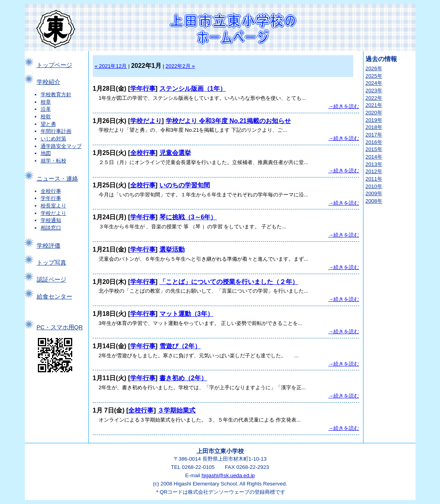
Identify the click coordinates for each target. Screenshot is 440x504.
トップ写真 (51, 263)
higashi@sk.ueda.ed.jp (228, 475)
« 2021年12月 (111, 66)
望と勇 (48, 124)
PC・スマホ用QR (60, 327)
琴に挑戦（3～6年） (188, 217)
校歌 (46, 117)
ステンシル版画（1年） (193, 89)
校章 (46, 102)
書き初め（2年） (183, 378)
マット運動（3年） (186, 314)
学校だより (53, 213)
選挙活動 (172, 249)
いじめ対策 (53, 139)
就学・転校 (53, 161)
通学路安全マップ (61, 146)
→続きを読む (344, 106)
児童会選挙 (175, 153)
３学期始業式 (176, 410)
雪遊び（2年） (180, 346)
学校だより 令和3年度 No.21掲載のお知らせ (228, 121)
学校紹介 (49, 82)
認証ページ (51, 280)
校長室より (53, 206)
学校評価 (49, 246)
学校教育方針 (56, 94)
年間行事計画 (56, 131)
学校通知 (51, 220)
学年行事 (51, 198)
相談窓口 (51, 228)
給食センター (54, 297)
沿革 (46, 109)
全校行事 (51, 191)
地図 (46, 153)
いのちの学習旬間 (185, 185)
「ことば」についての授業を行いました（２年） (229, 282)
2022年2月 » (180, 66)
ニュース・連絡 (57, 179)
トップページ (54, 65)
